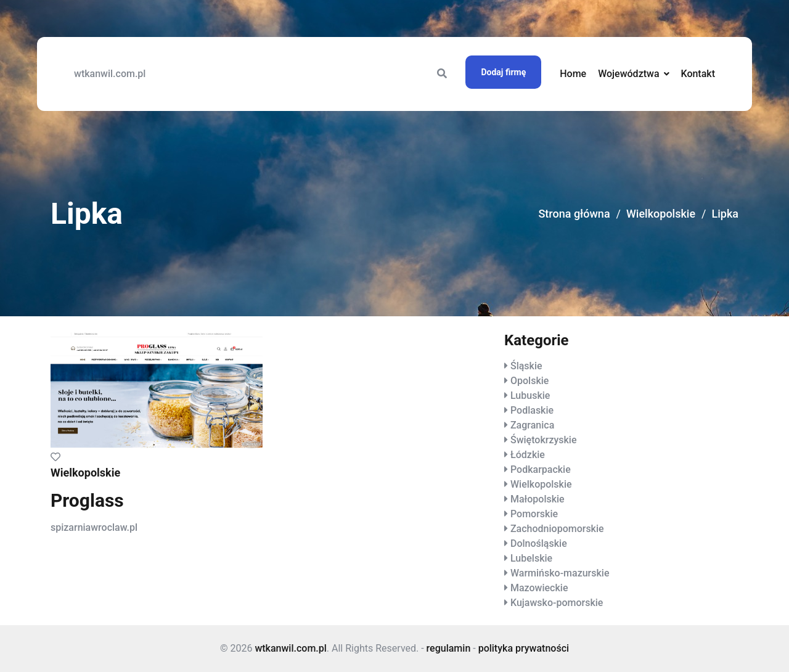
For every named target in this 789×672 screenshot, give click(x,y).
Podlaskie (532, 410)
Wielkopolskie (661, 214)
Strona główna (574, 214)
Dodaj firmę (503, 72)
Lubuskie (530, 395)
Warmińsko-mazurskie (560, 573)
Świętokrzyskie (544, 440)
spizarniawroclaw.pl (94, 527)
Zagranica (532, 425)
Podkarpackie (541, 469)
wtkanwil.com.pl (110, 74)
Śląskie (526, 366)
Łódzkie (528, 455)
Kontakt (698, 74)
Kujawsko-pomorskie (557, 603)
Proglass (87, 500)
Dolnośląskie (539, 543)
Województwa (628, 74)
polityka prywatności (524, 648)
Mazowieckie (539, 588)
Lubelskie (531, 558)
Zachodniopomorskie (557, 529)
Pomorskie (534, 514)
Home (573, 74)
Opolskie (529, 381)
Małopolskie (538, 499)
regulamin (449, 648)
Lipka (725, 214)
